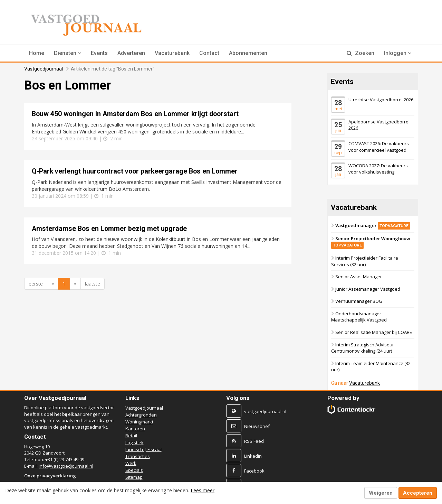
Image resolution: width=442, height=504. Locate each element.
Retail (131, 436)
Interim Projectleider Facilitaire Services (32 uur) (365, 261)
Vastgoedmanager (373, 225)
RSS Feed (254, 441)
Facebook (254, 471)
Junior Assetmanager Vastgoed (368, 289)
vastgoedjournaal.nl (265, 411)
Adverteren (131, 53)
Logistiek (134, 442)
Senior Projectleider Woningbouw (371, 242)
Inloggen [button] (398, 53)
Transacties (138, 456)
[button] (68, 53)
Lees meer (203, 490)
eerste (36, 284)
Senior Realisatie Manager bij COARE (374, 332)
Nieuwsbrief (257, 426)
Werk (131, 463)
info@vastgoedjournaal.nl (66, 466)
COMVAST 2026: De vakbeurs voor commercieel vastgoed (379, 147)
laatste (93, 284)
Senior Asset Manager (359, 277)
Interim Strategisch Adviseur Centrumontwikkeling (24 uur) (363, 348)
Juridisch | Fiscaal (143, 449)
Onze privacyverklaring (50, 476)
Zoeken (361, 53)
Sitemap (134, 477)
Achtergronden (141, 415)
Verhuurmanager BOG (359, 301)
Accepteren (418, 493)
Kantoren (135, 429)
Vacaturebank (172, 53)
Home (37, 53)
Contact (209, 53)
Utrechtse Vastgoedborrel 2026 (381, 100)
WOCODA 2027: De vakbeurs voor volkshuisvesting (378, 169)
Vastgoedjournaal (44, 69)
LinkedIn (253, 456)
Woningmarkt (139, 422)
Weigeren (381, 493)
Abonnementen (248, 53)
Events (99, 53)
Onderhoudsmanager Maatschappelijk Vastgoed (359, 317)
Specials (134, 470)
